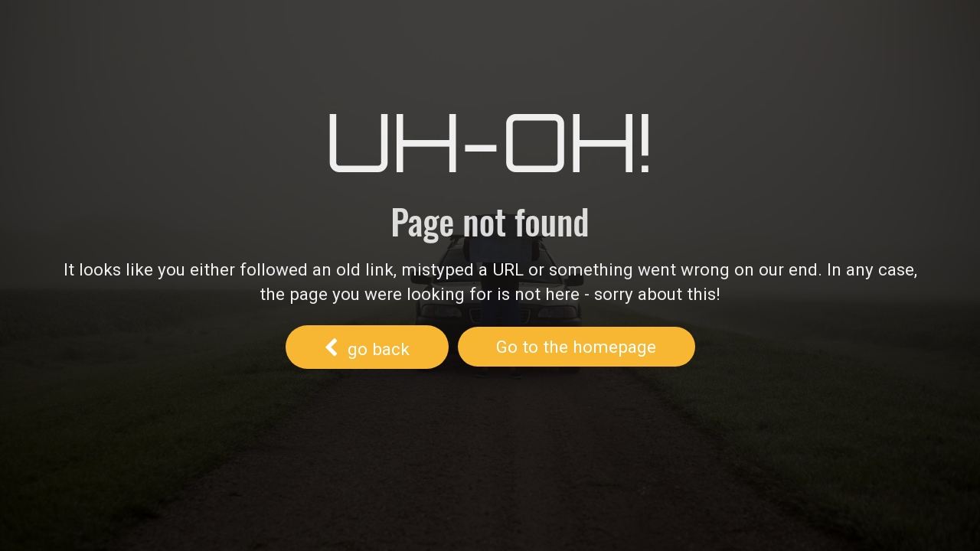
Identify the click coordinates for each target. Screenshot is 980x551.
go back (367, 346)
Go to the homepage (576, 347)
